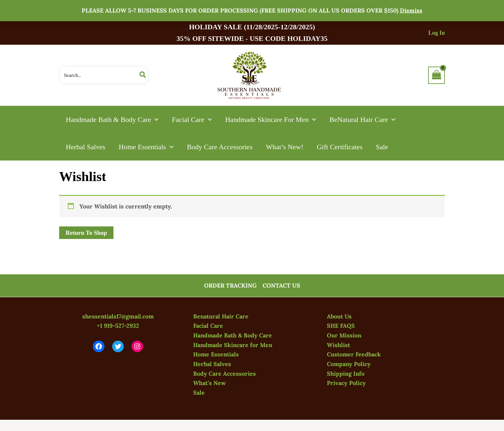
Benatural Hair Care (221, 316)
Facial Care (208, 326)
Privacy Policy (347, 383)
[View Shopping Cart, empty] (437, 75)
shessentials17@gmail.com (118, 316)
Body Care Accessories (225, 374)
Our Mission (344, 335)
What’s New (210, 383)
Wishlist (338, 345)
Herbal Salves (212, 364)
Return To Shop (86, 233)
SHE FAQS (341, 326)
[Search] (143, 75)
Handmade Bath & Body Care (233, 335)
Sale (199, 393)
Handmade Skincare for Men (233, 345)
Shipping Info (346, 374)
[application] (155, 119)
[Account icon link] (437, 33)
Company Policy (349, 364)
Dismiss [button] (411, 10)
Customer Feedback (354, 354)
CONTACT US (281, 285)
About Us (339, 316)
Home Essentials (216, 354)
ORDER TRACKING (230, 285)
